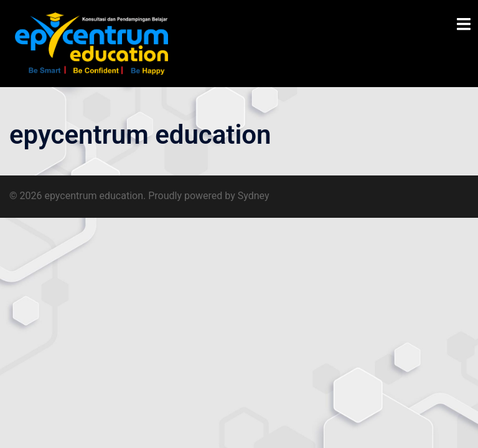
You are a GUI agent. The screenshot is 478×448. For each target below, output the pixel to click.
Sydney (254, 196)
